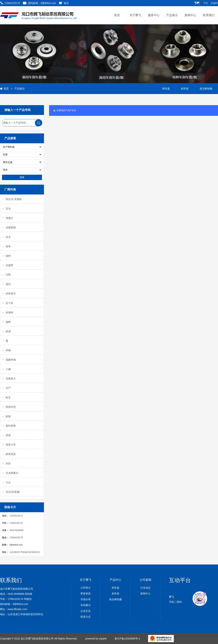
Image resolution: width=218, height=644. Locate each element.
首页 (6, 89)
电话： (5, 516)
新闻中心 (146, 594)
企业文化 (86, 611)
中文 (206, 3)
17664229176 (12, 3)
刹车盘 (166, 89)
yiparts (103, 639)
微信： (5, 538)
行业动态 (146, 588)
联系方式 (86, 617)
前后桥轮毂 (206, 89)
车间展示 (86, 605)
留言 (66, 3)
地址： (5, 552)
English (214, 3)
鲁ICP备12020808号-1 (127, 639)
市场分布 (86, 599)
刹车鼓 (185, 89)
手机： (5, 523)
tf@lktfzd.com (16, 545)
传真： (5, 530)
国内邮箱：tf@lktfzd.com (42, 3)
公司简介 (86, 588)
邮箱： (5, 545)
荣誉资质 (86, 594)
